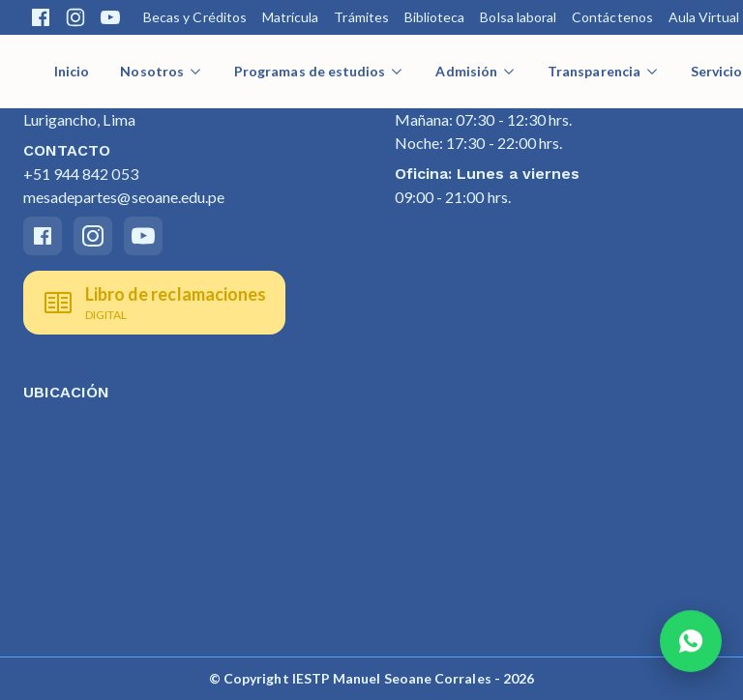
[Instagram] (93, 236)
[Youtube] (143, 236)
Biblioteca (435, 17)
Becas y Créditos (195, 17)
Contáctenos (612, 17)
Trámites (361, 17)
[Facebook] (43, 236)
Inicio (72, 71)
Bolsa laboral (518, 17)
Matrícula (291, 17)
